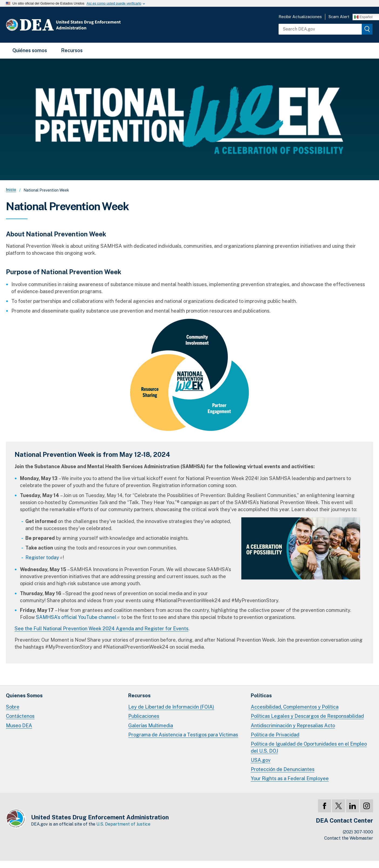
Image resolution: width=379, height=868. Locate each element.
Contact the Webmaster (349, 838)
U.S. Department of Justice (123, 824)
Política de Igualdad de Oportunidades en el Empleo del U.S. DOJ (309, 747)
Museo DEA (19, 725)
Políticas (261, 696)
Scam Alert (339, 17)
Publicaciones (144, 716)
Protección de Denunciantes (283, 769)
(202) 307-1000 (358, 832)
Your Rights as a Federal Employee (290, 778)
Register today (44, 557)
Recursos (72, 50)
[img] (367, 29)
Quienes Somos (24, 696)
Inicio (11, 190)
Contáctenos (20, 716)
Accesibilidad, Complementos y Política (295, 707)
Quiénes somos (30, 50)
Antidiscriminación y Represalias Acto (293, 725)
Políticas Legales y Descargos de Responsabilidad (307, 716)
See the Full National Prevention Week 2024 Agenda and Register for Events (101, 629)
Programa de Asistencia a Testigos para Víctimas (183, 735)
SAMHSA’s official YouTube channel (78, 617)
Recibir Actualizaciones (300, 17)
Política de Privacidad (275, 735)
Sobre (13, 707)
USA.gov (261, 760)
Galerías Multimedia (151, 725)
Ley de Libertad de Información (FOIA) (171, 707)
